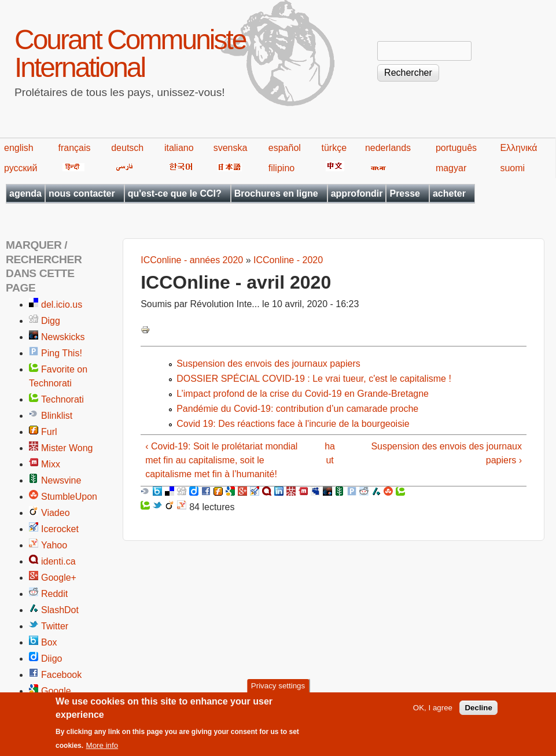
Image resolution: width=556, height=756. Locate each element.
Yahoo (54, 545)
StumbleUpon (69, 497)
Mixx (51, 464)
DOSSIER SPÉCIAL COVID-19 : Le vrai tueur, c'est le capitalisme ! (314, 379)
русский (21, 168)
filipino (281, 168)
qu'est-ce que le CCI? (175, 193)
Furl (49, 432)
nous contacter (82, 193)
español (285, 148)
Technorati (62, 399)
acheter (449, 193)
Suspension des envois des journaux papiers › (446, 453)
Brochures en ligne (276, 193)
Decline (478, 712)
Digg (51, 321)
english (19, 148)
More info (102, 750)
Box (49, 642)
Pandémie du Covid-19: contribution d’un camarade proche (297, 409)
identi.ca (58, 561)
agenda (25, 193)
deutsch (127, 148)
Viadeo (56, 513)
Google (56, 691)
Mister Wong (67, 448)
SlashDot (60, 610)
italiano (179, 148)
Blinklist (57, 416)
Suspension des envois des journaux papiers (268, 364)
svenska (231, 148)
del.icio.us (62, 305)
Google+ (59, 578)
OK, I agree (433, 712)
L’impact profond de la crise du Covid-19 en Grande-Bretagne (303, 394)
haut (330, 453)
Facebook (61, 675)
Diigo (51, 659)
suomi (512, 168)
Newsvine (61, 480)
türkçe (334, 148)
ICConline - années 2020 (192, 260)
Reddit (54, 594)
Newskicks (63, 337)
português (456, 148)
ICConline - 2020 (288, 260)
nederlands (388, 148)
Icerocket (60, 529)
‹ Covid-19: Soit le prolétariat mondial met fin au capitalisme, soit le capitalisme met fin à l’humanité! (221, 460)
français (75, 148)
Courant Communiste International (130, 54)
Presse (405, 193)
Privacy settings (278, 691)
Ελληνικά (518, 148)
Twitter (55, 626)
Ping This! (62, 353)
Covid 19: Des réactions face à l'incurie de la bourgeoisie (293, 424)
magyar (451, 168)
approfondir (357, 193)
